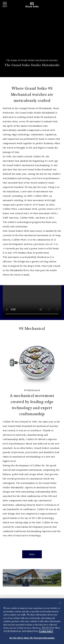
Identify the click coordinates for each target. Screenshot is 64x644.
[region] (32, 621)
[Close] (60, 603)
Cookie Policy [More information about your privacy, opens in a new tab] (46, 631)
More (32, 554)
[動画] (32, 39)
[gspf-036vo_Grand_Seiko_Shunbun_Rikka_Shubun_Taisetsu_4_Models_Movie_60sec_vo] (32, 301)
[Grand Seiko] (32, 5)
